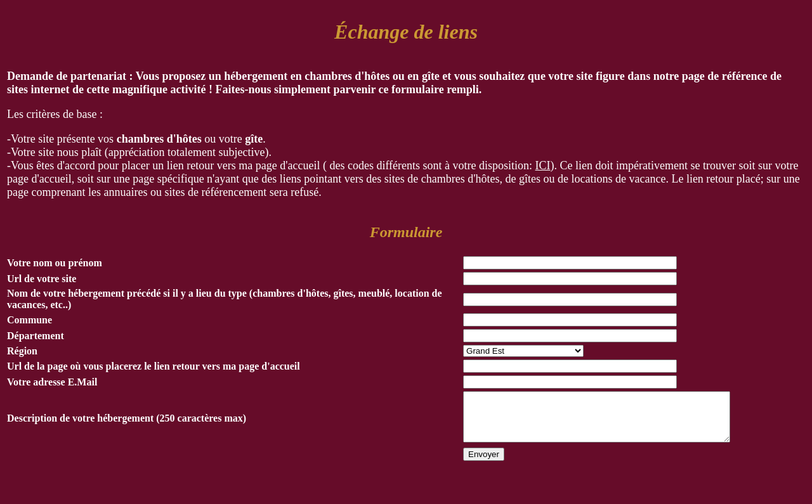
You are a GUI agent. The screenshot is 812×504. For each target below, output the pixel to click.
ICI (543, 165)
